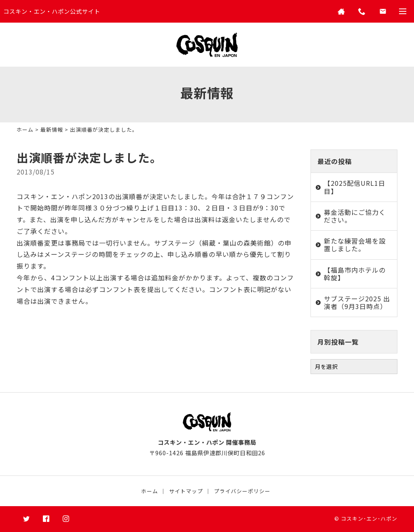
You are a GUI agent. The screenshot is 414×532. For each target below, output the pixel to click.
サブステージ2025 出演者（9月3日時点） (357, 302)
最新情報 (52, 129)
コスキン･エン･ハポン (369, 518)
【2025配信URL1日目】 (355, 187)
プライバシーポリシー (242, 491)
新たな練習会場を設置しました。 (355, 245)
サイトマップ (186, 491)
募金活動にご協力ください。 (355, 216)
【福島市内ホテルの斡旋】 (355, 274)
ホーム (25, 129)
